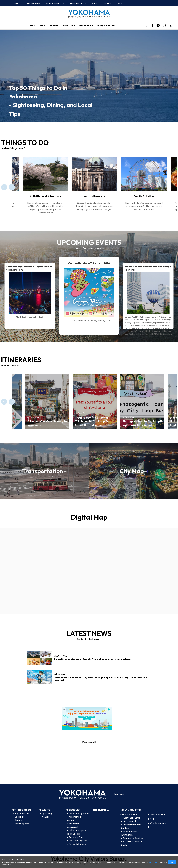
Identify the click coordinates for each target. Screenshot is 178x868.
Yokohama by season (74, 818)
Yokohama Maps (131, 821)
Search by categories (19, 818)
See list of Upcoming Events (88, 248)
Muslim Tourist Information (129, 833)
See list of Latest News (88, 639)
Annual (45, 817)
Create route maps (157, 825)
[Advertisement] (89, 763)
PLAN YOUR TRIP (106, 26)
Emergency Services (133, 838)
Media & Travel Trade (55, 3)
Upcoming (47, 813)
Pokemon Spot (76, 837)
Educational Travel (78, 3)
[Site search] (146, 26)
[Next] (12, 187)
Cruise (95, 3)
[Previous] (4, 187)
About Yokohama (132, 818)
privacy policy (154, 862)
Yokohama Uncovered (73, 825)
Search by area (22, 824)
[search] (146, 26)
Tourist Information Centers (131, 826)
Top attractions (22, 813)
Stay (153, 819)
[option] (89, 76)
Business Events (33, 3)
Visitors (17, 3)
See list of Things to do (12, 148)
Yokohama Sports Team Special (76, 832)
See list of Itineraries (11, 365)
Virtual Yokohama (78, 844)
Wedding (108, 3)
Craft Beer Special (78, 840)
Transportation (158, 814)
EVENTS (54, 26)
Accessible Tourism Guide (131, 843)
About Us (121, 3)
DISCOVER (69, 26)
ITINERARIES (86, 25)
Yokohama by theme (79, 813)
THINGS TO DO (36, 26)
